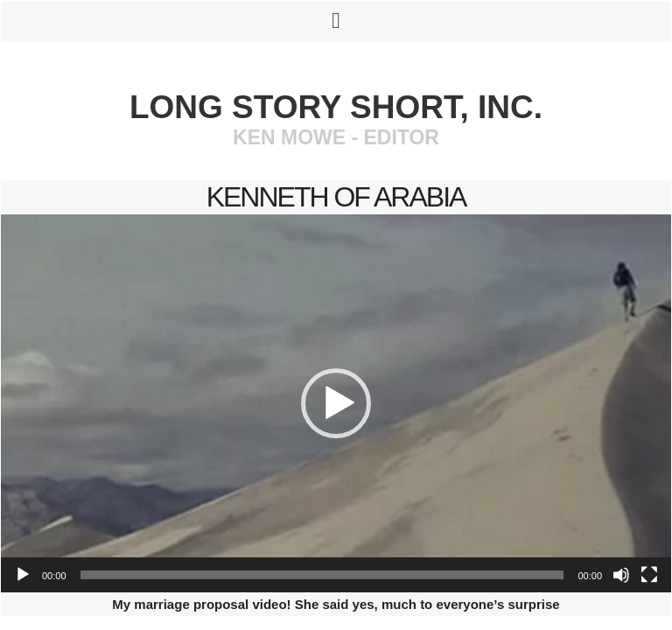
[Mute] (621, 575)
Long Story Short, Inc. (336, 107)
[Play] (23, 575)
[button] (336, 403)
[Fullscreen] (649, 575)
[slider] (322, 575)
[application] (336, 403)
